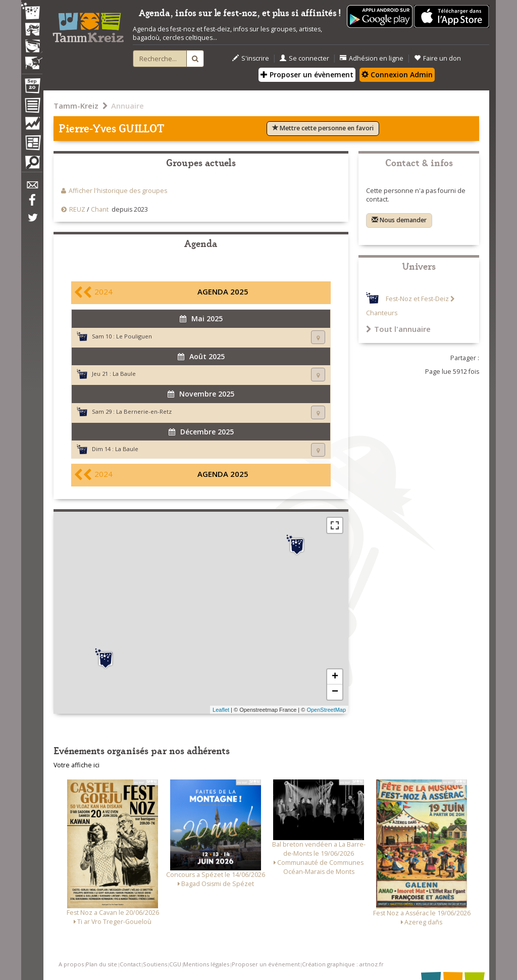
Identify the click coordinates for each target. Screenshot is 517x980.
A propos (71, 964)
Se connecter (304, 58)
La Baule (124, 374)
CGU (175, 964)
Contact (130, 964)
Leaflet (221, 710)
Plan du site (101, 964)
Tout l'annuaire (398, 329)
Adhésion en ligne (372, 58)
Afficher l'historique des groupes (118, 191)
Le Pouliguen (134, 336)
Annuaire (127, 106)
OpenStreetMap (326, 710)
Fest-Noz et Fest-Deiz (417, 299)
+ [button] (335, 677)
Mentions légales (206, 964)
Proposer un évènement (307, 75)
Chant (100, 209)
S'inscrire (251, 58)
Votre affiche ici (76, 765)
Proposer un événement (266, 964)
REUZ (77, 209)
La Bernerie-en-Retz (144, 411)
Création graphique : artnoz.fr (343, 964)
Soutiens (155, 964)
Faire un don (437, 58)
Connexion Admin (397, 75)
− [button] (335, 692)
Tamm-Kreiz (76, 106)
